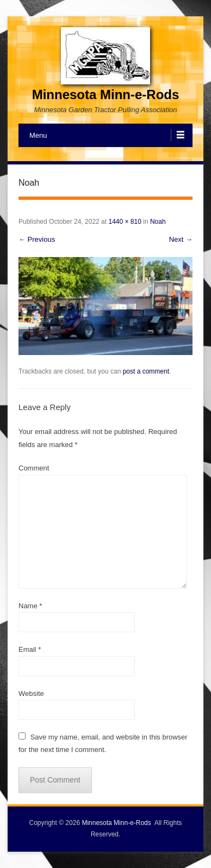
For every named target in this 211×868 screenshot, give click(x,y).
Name (30, 606)
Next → (181, 239)
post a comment (146, 371)
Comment (34, 468)
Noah (158, 222)
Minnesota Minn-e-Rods (106, 94)
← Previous (37, 239)
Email (30, 649)
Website (31, 693)
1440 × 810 (125, 222)
